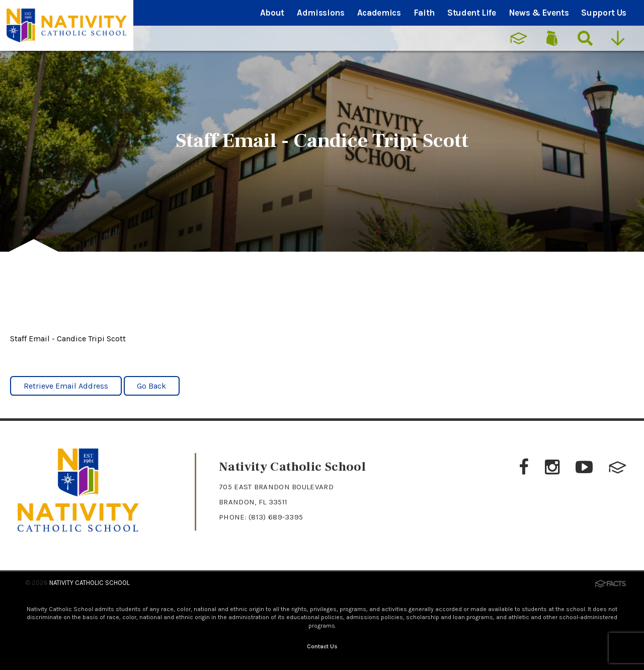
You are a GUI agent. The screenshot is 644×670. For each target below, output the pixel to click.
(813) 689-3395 (276, 517)
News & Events (539, 13)
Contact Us (322, 646)
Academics (379, 13)
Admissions (321, 13)
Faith (424, 13)
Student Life (472, 13)
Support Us (604, 13)
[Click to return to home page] (78, 529)
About (272, 13)
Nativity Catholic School (90, 583)
